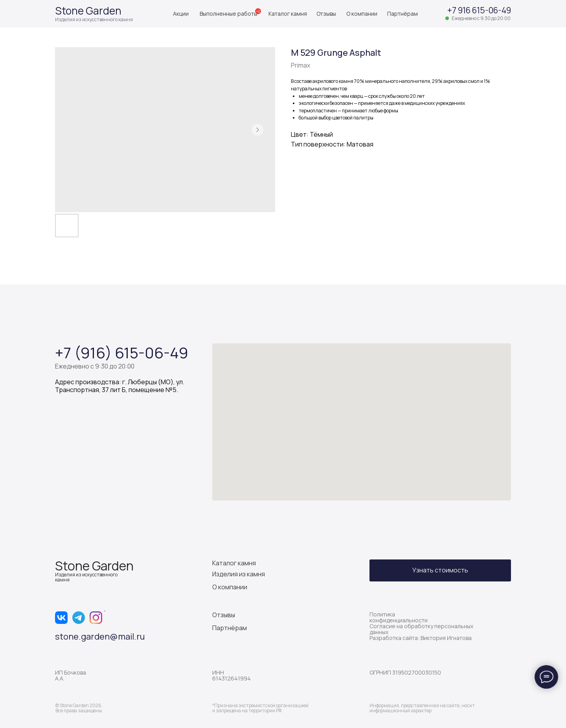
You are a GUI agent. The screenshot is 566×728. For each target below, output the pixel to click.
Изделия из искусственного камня (94, 19)
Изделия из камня (239, 574)
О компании (362, 14)
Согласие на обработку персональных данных (421, 629)
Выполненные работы (229, 14)
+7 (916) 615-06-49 (122, 352)
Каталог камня (288, 14)
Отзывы (326, 14)
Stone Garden (88, 11)
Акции (181, 14)
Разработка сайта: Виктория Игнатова (421, 638)
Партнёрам (402, 14)
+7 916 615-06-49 (479, 10)
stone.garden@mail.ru (100, 636)
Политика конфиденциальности (399, 617)
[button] (440, 570)
